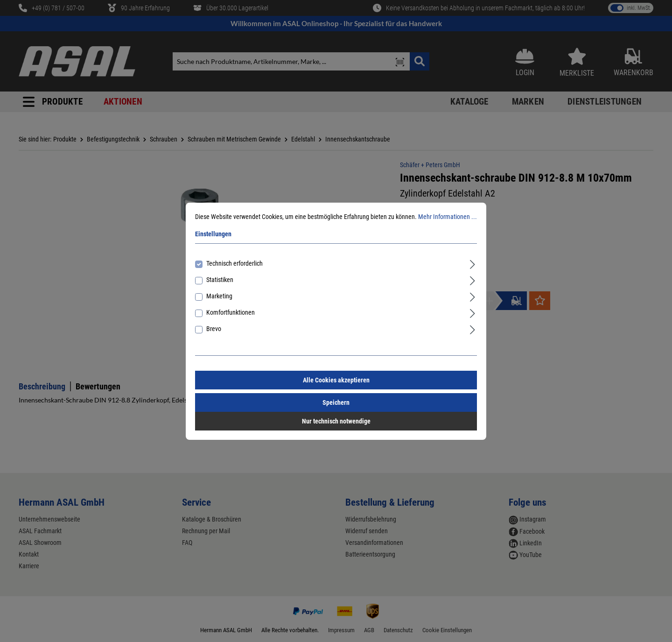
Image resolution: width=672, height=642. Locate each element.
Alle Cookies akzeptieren (336, 380)
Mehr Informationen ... (448, 217)
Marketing (219, 296)
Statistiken (220, 280)
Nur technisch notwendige (336, 421)
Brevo (214, 329)
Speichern (336, 402)
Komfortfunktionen (231, 312)
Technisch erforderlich (234, 263)
